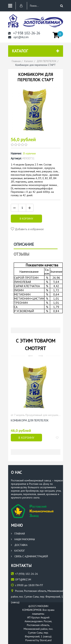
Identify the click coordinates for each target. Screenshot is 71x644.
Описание (24, 244)
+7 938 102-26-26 (24, 33)
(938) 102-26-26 (24, 574)
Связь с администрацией (29, 556)
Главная (18, 534)
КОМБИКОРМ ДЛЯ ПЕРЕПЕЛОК (30, 420)
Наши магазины (23, 539)
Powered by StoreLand (38, 640)
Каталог (18, 551)
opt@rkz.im (18, 37)
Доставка (19, 545)
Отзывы (21, 254)
